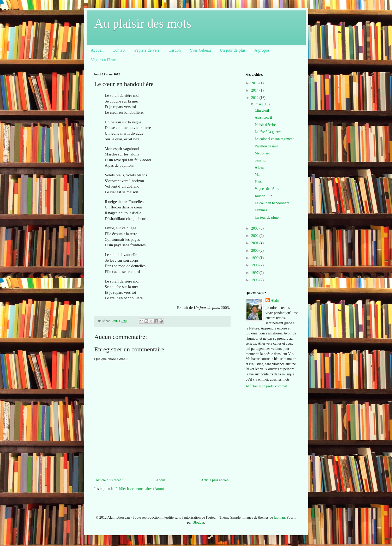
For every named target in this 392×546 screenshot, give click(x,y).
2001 (255, 243)
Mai (258, 175)
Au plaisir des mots (143, 23)
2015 (255, 83)
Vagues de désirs (267, 189)
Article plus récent (109, 480)
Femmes (261, 210)
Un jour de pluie (266, 217)
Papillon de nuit (266, 146)
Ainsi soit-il (263, 118)
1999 (255, 258)
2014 (255, 90)
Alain (275, 301)
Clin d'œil (262, 110)
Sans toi (260, 160)
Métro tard (262, 153)
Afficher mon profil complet (266, 386)
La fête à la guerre (268, 132)
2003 (255, 228)
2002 (255, 236)
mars (260, 104)
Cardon (175, 50)
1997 (255, 273)
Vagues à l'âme (103, 60)
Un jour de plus (233, 50)
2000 (255, 251)
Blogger (198, 522)
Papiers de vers (147, 50)
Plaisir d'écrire (265, 125)
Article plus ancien (215, 480)
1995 (255, 280)
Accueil (97, 50)
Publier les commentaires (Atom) (140, 489)
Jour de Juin (263, 196)
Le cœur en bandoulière (272, 203)
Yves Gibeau (200, 50)
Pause (259, 182)
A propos (262, 50)
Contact (119, 50)
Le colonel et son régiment (274, 139)
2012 (255, 98)
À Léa (259, 167)
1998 (255, 265)
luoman (279, 517)
